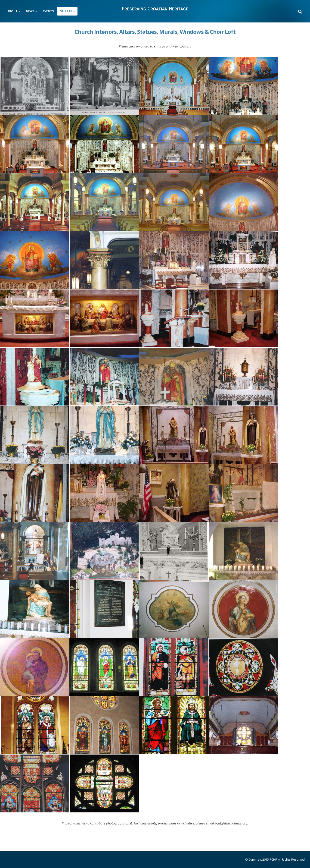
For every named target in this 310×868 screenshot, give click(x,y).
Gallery (66, 11)
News (30, 11)
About (12, 11)
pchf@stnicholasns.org (231, 823)
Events (48, 11)
